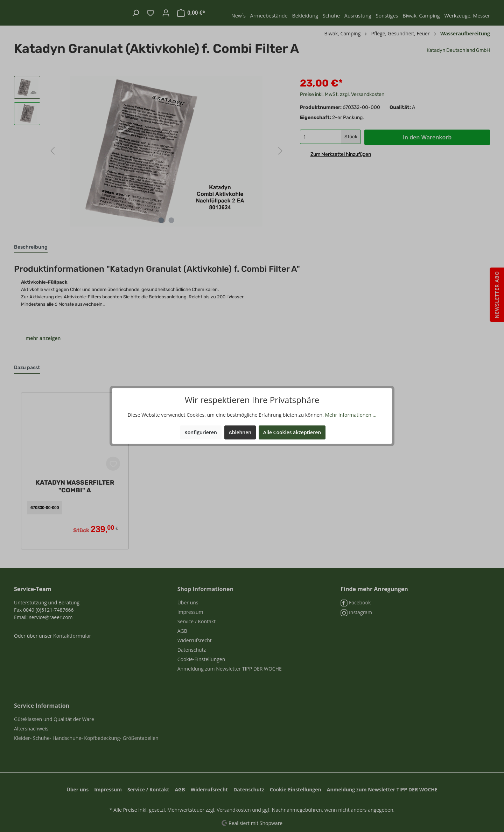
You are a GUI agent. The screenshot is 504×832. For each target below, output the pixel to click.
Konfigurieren (201, 432)
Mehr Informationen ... (351, 415)
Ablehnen (240, 432)
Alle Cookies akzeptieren (292, 432)
